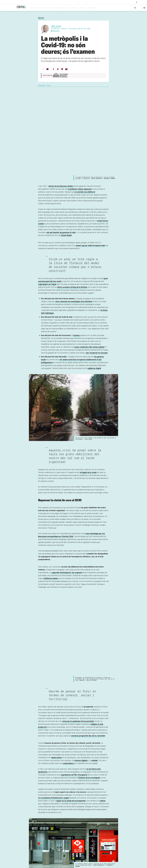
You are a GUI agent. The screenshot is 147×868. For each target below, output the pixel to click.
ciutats (42, 808)
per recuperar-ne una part (97, 264)
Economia (100, 8)
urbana (51, 490)
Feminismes (66, 8)
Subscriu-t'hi (128, 2)
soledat (95, 583)
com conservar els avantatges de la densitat (74, 213)
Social (50, 8)
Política (41, 8)
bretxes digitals (81, 583)
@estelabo (56, 32)
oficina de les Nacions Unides (61, 98)
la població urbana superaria (80, 101)
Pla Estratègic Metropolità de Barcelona (57, 789)
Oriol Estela (56, 27)
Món (75, 8)
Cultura (90, 8)
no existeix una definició (85, 104)
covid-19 (63, 808)
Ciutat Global (66, 147)
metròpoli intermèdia (90, 722)
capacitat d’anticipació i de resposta (67, 484)
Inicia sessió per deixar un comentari (55, 819)
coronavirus (52, 808)
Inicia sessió (141, 2)
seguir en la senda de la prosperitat (71, 623)
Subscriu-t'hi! (27, 855)
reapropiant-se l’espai (47, 196)
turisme (76, 247)
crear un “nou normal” (90, 776)
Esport (81, 8)
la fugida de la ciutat (88, 384)
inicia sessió (59, 855)
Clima (57, 8)
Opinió (41, 19)
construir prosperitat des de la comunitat (88, 558)
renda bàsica (68, 586)
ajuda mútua (57, 580)
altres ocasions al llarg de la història (72, 199)
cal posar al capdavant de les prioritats (78, 544)
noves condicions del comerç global (89, 259)
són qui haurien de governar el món (61, 144)
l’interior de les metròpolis (89, 600)
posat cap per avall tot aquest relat (91, 157)
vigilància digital (94, 280)
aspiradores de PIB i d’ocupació (74, 597)
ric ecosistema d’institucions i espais (54, 620)
